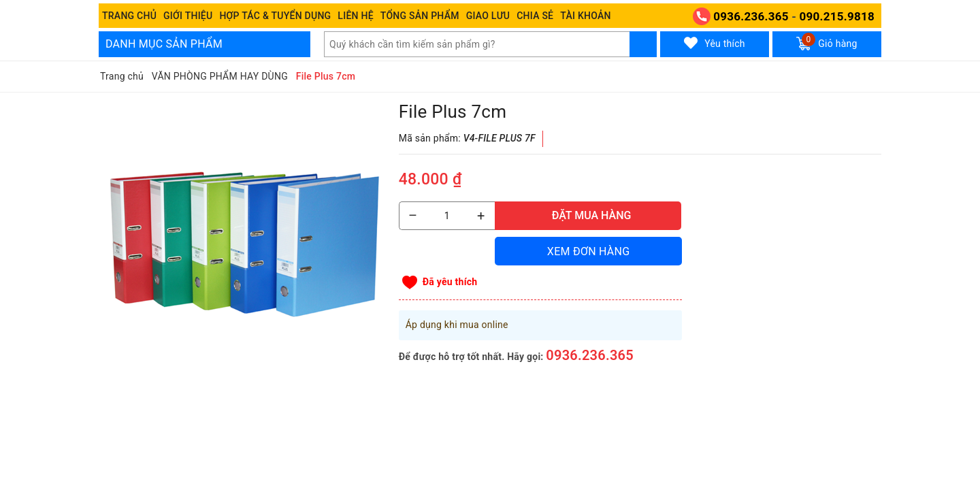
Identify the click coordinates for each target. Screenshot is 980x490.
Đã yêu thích (450, 282)
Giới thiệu (188, 16)
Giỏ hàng (827, 42)
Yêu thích (715, 43)
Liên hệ (355, 16)
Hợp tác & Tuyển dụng (275, 16)
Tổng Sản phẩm (420, 16)
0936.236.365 (751, 16)
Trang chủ (129, 16)
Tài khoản (585, 16)
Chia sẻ (535, 16)
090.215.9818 (837, 16)
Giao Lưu (488, 16)
